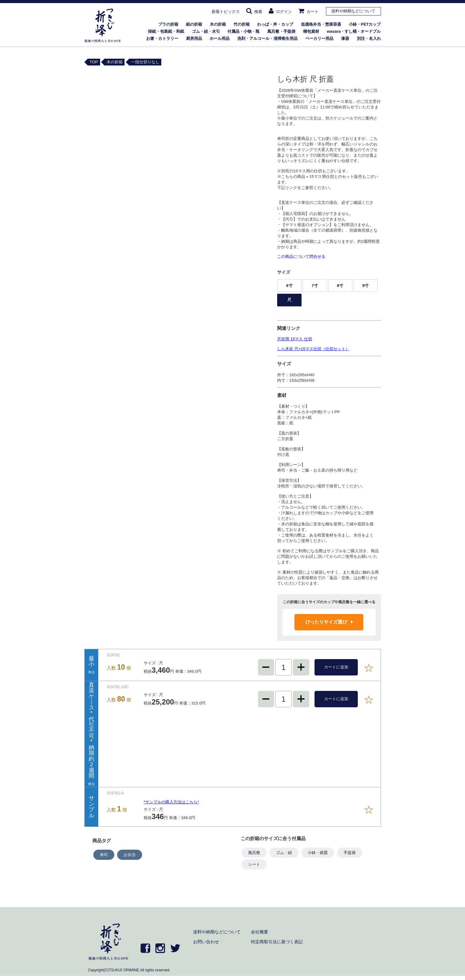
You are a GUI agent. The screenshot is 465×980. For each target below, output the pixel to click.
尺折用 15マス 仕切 (295, 339)
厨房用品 (194, 38)
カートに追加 (336, 667)
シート (254, 864)
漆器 (345, 38)
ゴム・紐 (284, 853)
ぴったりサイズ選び (329, 622)
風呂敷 (254, 853)
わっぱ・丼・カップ (275, 24)
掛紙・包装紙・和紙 (166, 31)
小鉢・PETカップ (365, 24)
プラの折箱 (168, 24)
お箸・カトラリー (162, 38)
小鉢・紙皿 (318, 853)
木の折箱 (218, 24)
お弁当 (130, 855)
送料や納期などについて (353, 11)
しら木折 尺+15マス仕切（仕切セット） (313, 349)
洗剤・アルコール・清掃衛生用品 (267, 38)
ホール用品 (220, 38)
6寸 (289, 286)
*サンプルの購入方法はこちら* (171, 802)
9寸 (366, 286)
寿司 (104, 855)
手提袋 (350, 853)
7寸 (315, 286)
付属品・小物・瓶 (243, 31)
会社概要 (260, 932)
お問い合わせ (206, 942)
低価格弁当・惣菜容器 (321, 24)
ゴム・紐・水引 (206, 31)
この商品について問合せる (301, 257)
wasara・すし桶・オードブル (354, 31)
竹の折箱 (242, 24)
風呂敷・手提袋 (281, 31)
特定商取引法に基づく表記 (277, 942)
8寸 (340, 286)
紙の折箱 (194, 24)
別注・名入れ (369, 38)
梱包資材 (311, 31)
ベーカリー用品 (319, 38)
